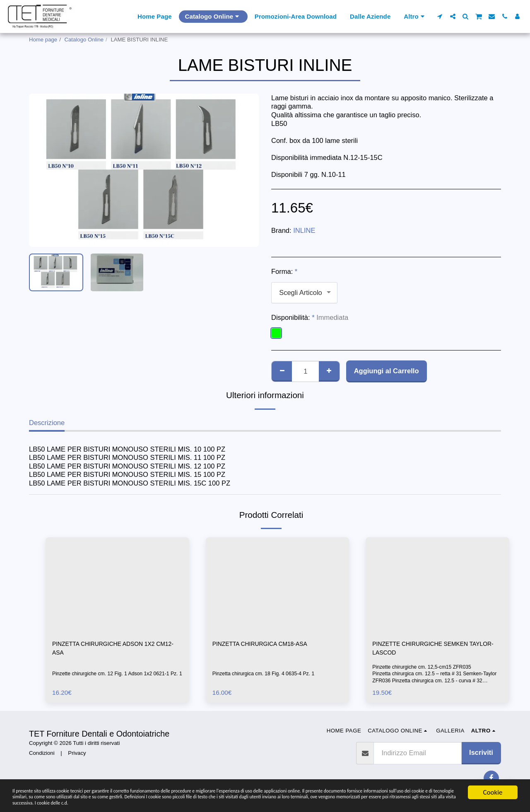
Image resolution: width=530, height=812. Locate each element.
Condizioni (42, 756)
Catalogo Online (84, 40)
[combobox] (304, 292)
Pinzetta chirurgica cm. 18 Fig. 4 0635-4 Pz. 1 (268, 675)
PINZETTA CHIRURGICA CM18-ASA (269, 645)
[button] (440, 16)
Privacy (77, 756)
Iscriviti (481, 756)
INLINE (304, 230)
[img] (117, 585)
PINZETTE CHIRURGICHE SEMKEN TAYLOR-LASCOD (429, 650)
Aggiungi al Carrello (387, 371)
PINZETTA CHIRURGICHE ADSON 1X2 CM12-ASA (113, 650)
